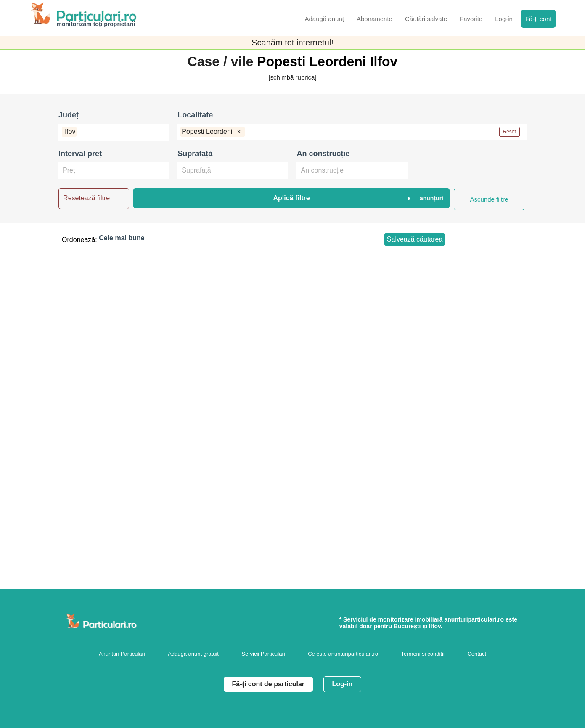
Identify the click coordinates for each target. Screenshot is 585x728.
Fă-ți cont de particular (268, 684)
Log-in (343, 684)
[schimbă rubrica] (292, 77)
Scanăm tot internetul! (292, 43)
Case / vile (222, 61)
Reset (510, 132)
